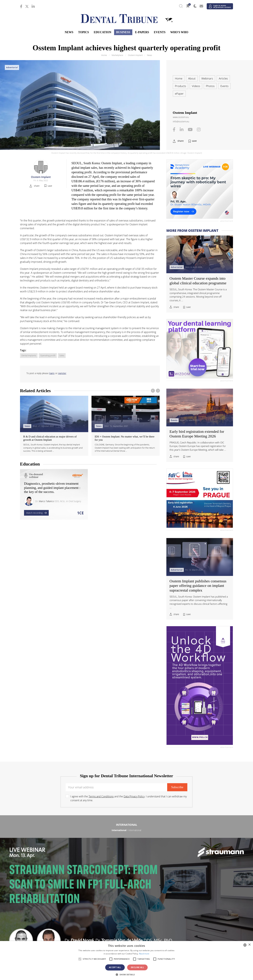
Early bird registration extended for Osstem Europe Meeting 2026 (197, 434)
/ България (197, 869)
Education (103, 32)
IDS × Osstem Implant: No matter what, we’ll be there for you (125, 438)
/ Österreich (56, 869)
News (69, 32)
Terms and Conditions (101, 796)
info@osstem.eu (181, 121)
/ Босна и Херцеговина (126, 869)
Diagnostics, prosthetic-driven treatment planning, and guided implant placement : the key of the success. (52, 488)
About (192, 78)
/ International (126, 830)
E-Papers (142, 32)
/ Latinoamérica (197, 847)
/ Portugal (126, 889)
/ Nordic (197, 884)
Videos (196, 86)
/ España (197, 894)
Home (104, 55)
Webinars (207, 78)
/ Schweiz (56, 899)
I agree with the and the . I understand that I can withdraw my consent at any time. (129, 798)
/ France (197, 874)
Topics (83, 32)
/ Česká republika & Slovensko (126, 874)
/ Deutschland (56, 879)
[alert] (126, 960)
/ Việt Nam (91, 920)
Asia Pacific (126, 910)
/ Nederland (126, 884)
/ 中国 (56, 915)
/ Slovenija (56, 894)
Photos (210, 86)
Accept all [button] (115, 967)
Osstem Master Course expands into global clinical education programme (198, 281)
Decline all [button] (137, 967)
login (52, 373)
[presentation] (153, 391)
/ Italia (56, 884)
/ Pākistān (197, 915)
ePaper (179, 94)
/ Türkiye (126, 899)
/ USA (126, 852)
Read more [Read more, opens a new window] (144, 954)
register (62, 373)
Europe (126, 863)
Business (123, 32)
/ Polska (56, 889)
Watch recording (36, 513)
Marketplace (117, 55)
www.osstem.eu (181, 117)
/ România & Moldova (197, 889)
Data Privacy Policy (134, 796)
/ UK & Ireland (197, 899)
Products (180, 86)
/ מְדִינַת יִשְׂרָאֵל (56, 937)
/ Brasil (56, 847)
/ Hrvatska (56, 874)
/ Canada (126, 847)
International (127, 825)
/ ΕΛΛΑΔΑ (126, 879)
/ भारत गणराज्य (126, 915)
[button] (126, 975)
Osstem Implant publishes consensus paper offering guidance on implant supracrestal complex (198, 586)
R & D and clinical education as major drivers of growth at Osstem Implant (50, 438)
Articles (223, 78)
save (194, 141)
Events (160, 32)
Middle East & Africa (127, 932)
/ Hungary (197, 879)
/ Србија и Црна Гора (126, 894)
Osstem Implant (135, 55)
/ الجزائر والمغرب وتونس (126, 937)
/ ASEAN (162, 920)
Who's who (179, 32)
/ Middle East (197, 937)
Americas (127, 842)
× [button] (249, 945)
